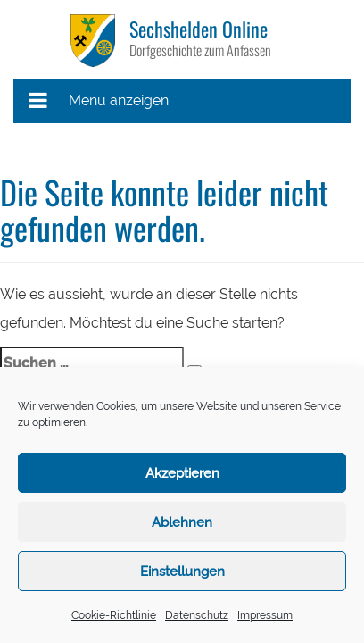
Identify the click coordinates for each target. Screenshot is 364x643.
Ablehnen (182, 522)
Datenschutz (197, 615)
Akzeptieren (182, 473)
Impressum (265, 615)
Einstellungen (182, 572)
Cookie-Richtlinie (114, 615)
